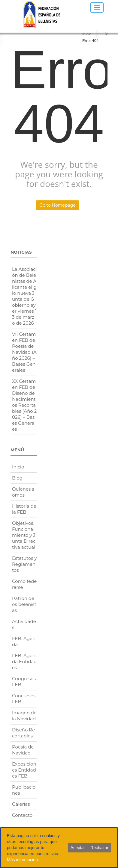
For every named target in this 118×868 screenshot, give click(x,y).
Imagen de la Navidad (24, 716)
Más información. (23, 860)
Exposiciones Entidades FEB (24, 770)
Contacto (22, 815)
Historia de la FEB (24, 509)
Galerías (21, 804)
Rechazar (99, 848)
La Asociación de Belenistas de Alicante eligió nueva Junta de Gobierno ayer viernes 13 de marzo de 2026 (24, 296)
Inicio (87, 34)
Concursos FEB (24, 699)
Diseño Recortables (23, 733)
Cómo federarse (24, 584)
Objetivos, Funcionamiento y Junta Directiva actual (24, 535)
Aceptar (78, 848)
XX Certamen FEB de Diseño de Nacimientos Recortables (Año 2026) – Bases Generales (24, 405)
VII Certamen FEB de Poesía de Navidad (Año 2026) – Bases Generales (24, 352)
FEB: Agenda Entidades (24, 661)
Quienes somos (23, 492)
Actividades (24, 624)
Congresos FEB (24, 682)
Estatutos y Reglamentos (24, 564)
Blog (17, 478)
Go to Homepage (57, 205)
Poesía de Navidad (23, 750)
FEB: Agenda (24, 641)
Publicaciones (24, 790)
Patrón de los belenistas (24, 604)
